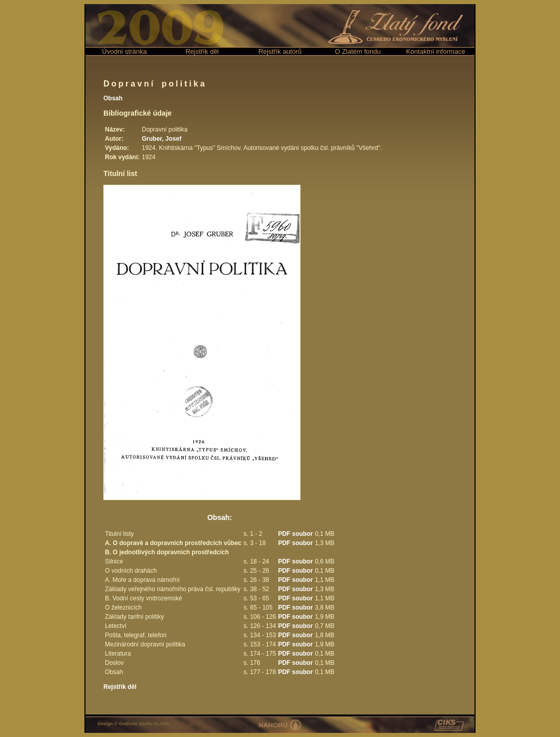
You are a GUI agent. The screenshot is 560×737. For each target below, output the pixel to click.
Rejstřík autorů (280, 51)
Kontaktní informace (436, 51)
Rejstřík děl (202, 51)
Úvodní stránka (124, 51)
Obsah (113, 98)
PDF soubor (295, 534)
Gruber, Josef (161, 139)
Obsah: (220, 517)
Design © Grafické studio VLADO (134, 724)
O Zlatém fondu (358, 51)
